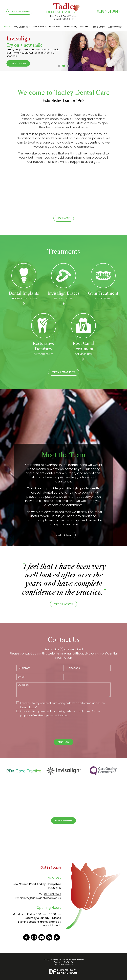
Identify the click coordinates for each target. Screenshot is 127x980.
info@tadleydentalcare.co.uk (42, 898)
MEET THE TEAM (64, 535)
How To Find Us (63, 820)
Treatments (55, 27)
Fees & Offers (98, 27)
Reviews (84, 27)
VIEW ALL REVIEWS (63, 604)
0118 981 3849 (109, 11)
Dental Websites (65, 970)
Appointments (115, 27)
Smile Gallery (70, 27)
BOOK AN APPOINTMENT (19, 12)
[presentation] (61, 728)
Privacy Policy (28, 707)
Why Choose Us (22, 27)
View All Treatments (64, 372)
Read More (64, 218)
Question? (63, 690)
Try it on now (18, 63)
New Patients (39, 27)
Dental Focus (67, 973)
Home (7, 27)
